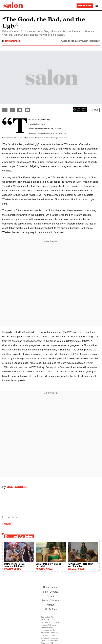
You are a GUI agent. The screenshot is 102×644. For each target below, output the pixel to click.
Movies (7, 524)
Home (46, 588)
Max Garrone (13, 41)
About (54, 588)
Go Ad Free (51, 609)
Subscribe (85, 6)
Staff (45, 592)
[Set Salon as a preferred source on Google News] (80, 109)
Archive (50, 605)
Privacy (50, 596)
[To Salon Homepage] (13, 5)
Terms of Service (50, 601)
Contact (54, 592)
